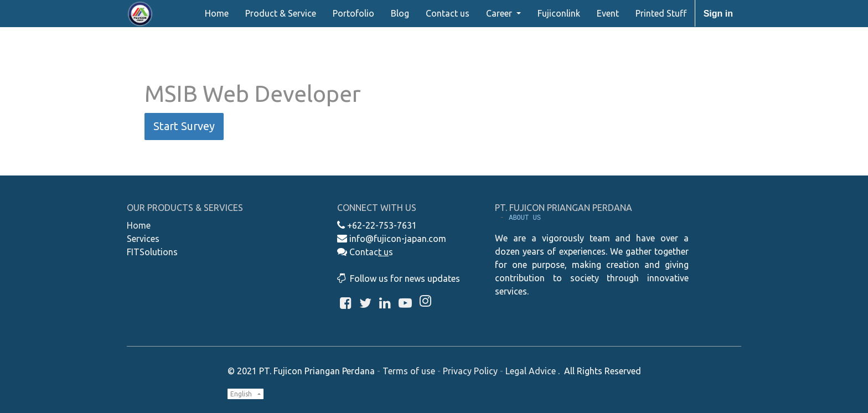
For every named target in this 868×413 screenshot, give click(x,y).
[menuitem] (217, 13)
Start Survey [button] (184, 126)
